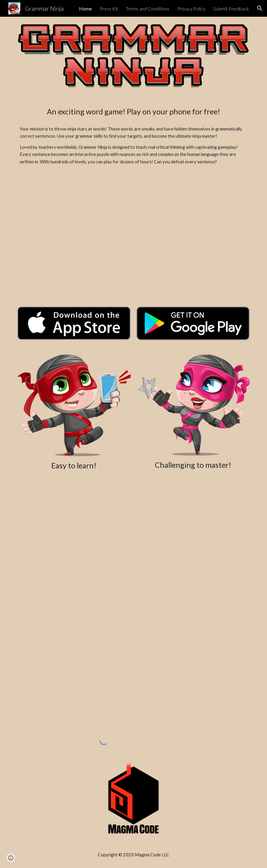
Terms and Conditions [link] (148, 9)
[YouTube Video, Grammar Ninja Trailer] (134, 238)
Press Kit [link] (109, 9)
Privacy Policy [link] (191, 9)
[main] (133, 112)
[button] (260, 8)
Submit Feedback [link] (231, 9)
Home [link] (85, 9)
